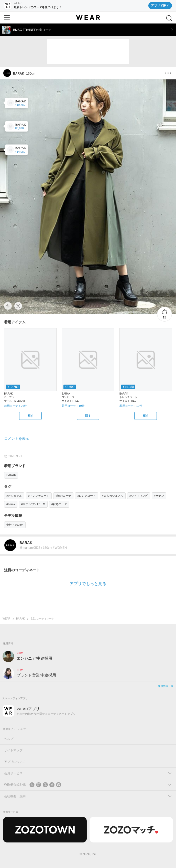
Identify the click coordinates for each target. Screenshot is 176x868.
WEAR (6, 619)
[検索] (169, 18)
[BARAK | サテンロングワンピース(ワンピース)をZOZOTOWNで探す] (88, 416)
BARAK (11, 475)
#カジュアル (14, 496)
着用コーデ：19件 (73, 406)
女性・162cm (15, 525)
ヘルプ (9, 739)
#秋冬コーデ (59, 504)
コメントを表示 (17, 438)
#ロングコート (86, 496)
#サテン (159, 496)
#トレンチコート (39, 496)
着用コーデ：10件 (131, 406)
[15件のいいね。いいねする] (164, 314)
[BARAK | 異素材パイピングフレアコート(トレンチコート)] (16, 150)
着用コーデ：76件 (15, 406)
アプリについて (15, 762)
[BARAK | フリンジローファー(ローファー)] (16, 103)
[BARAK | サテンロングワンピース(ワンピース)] (16, 126)
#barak (11, 504)
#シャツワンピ (139, 496)
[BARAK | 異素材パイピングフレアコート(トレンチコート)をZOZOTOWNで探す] (146, 416)
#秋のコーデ (63, 496)
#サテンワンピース (33, 504)
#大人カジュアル (113, 496)
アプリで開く (160, 6)
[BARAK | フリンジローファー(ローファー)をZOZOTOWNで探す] (30, 416)
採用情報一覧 (166, 686)
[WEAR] (88, 18)
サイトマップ (13, 750)
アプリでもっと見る (88, 584)
